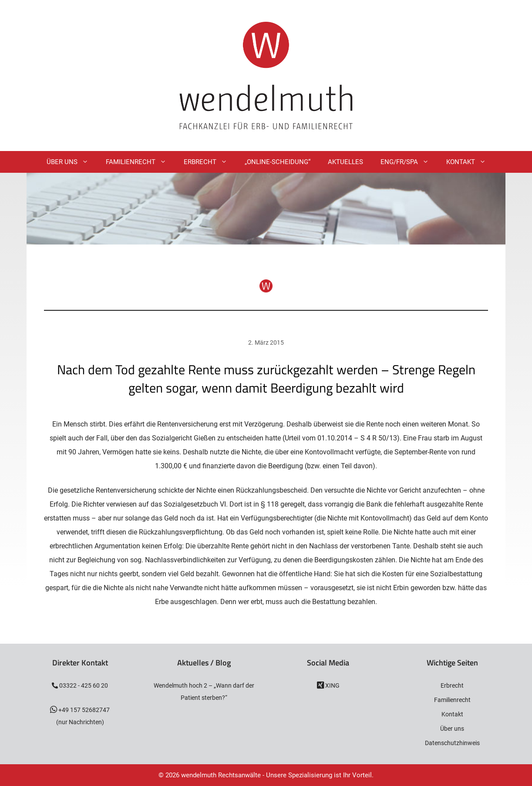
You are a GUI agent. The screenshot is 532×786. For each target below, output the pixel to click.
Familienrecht (140, 162)
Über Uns (72, 162)
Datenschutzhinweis (452, 743)
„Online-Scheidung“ (278, 162)
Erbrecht (210, 162)
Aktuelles (345, 162)
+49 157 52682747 (83, 710)
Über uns (452, 729)
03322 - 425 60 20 (83, 685)
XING (332, 685)
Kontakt (470, 162)
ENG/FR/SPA (409, 162)
